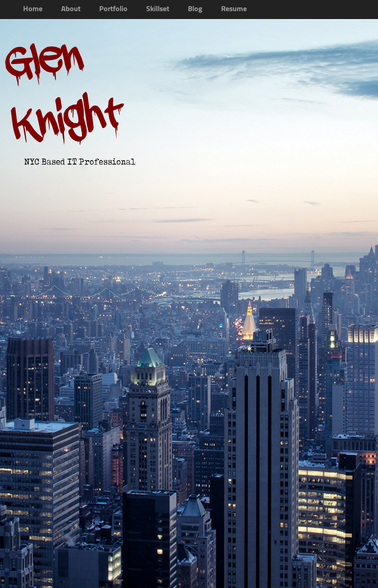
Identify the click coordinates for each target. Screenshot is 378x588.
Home (33, 9)
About (71, 9)
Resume (234, 9)
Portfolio (113, 9)
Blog (195, 9)
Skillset (158, 9)
